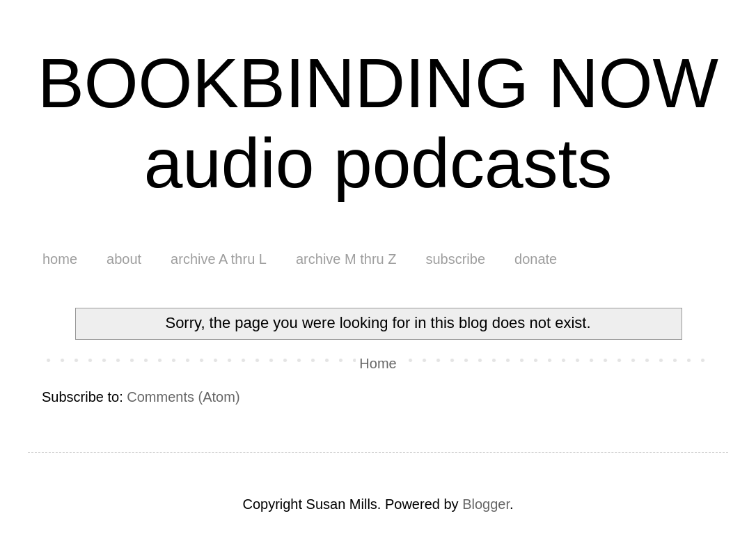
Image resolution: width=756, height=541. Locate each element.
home (60, 259)
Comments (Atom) (183, 397)
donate (536, 259)
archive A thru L (219, 259)
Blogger (486, 504)
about (124, 259)
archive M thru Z (346, 259)
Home (378, 363)
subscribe (455, 259)
